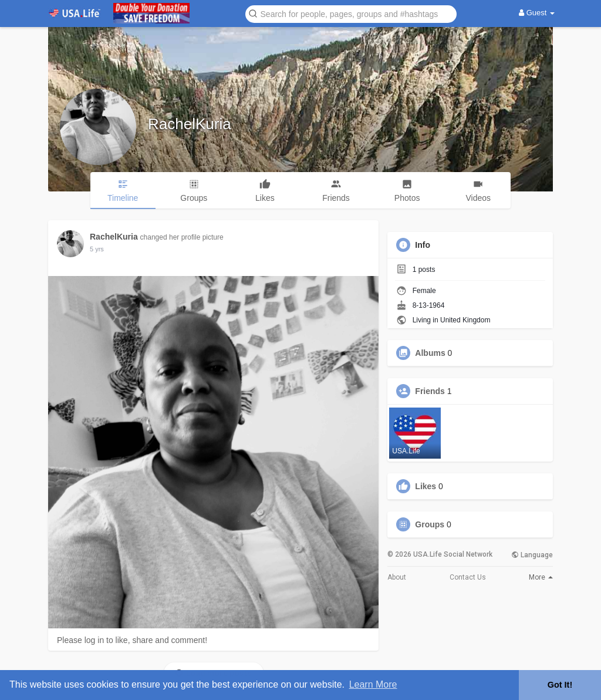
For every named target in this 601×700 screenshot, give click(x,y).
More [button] (541, 577)
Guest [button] (537, 13)
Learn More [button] (373, 684)
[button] (351, 13)
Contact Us (468, 577)
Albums (430, 353)
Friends (430, 391)
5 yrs (97, 249)
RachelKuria (190, 124)
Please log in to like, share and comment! (132, 640)
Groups (430, 524)
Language (532, 555)
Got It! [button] (560, 685)
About (397, 577)
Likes (426, 486)
